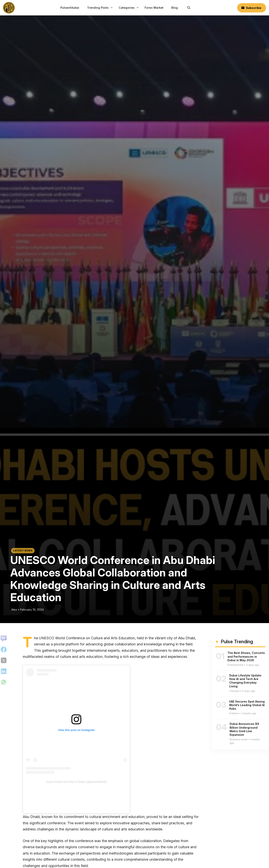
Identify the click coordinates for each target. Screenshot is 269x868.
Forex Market (154, 8)
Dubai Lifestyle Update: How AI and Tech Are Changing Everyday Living (246, 681)
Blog (175, 8)
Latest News (23, 551)
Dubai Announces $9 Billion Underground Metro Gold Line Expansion (244, 729)
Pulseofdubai (70, 8)
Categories (129, 8)
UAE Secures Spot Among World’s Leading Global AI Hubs (247, 705)
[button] (189, 8)
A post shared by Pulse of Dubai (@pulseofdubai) (76, 782)
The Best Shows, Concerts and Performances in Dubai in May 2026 (246, 656)
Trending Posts (100, 8)
